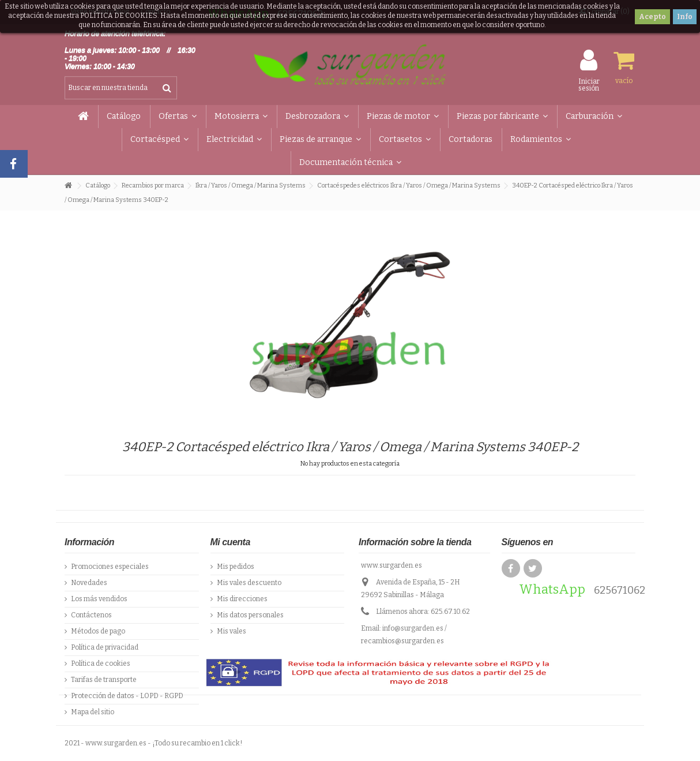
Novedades (89, 583)
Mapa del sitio (93, 712)
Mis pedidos (236, 567)
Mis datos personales (250, 615)
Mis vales (232, 631)
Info (685, 17)
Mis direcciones (242, 599)
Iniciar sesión (589, 85)
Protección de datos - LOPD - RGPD (127, 696)
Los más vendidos (99, 599)
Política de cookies (101, 663)
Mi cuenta (230, 542)
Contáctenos (91, 615)
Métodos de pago (98, 631)
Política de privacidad (105, 647)
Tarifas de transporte (104, 680)
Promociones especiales (110, 567)
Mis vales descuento (249, 583)
